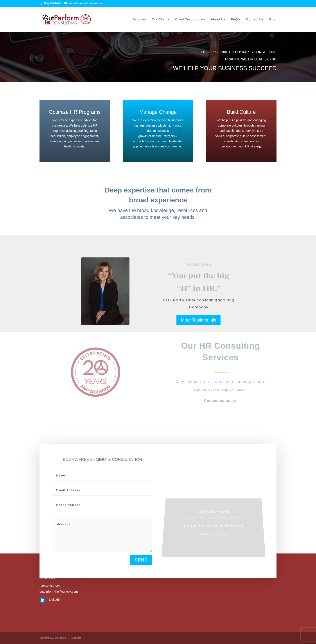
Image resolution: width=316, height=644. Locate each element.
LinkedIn (55, 600)
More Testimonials (198, 325)
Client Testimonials (190, 19)
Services (139, 19)
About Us (218, 19)
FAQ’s (236, 19)
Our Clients (161, 19)
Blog (273, 19)
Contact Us (255, 19)
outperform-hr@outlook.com (59, 591)
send (141, 562)
